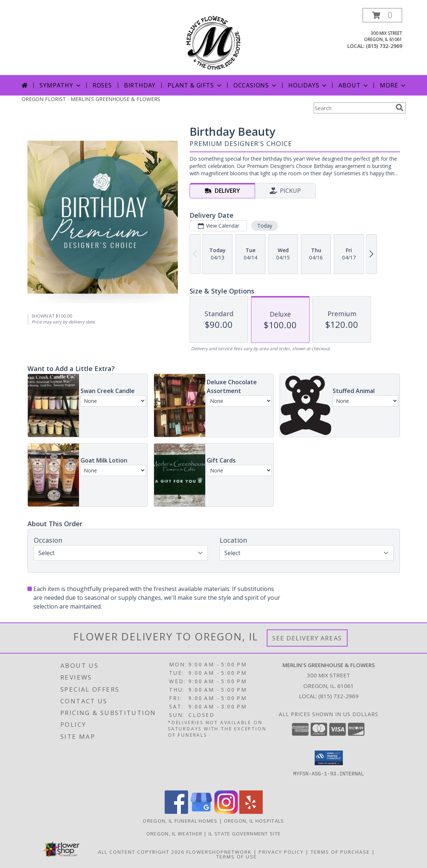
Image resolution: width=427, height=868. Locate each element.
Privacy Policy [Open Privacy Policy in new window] (281, 852)
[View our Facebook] (176, 812)
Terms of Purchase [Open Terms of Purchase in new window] (340, 852)
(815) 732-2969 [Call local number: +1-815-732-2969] (384, 46)
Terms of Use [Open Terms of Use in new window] (237, 857)
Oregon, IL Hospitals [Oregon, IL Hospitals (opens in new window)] (254, 821)
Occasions (256, 85)
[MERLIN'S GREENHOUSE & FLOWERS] (213, 42)
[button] (382, 15)
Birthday (140, 85)
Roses (102, 85)
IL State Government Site (245, 834)
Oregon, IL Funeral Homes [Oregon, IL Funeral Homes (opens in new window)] (180, 821)
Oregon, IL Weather (174, 834)
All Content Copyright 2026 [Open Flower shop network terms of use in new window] (141, 852)
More (393, 85)
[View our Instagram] (226, 812)
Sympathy (61, 85)
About (354, 85)
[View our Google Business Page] (201, 812)
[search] (400, 108)
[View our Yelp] (251, 812)
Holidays (308, 85)
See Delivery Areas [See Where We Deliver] (307, 638)
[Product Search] (353, 108)
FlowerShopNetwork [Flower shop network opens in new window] (219, 852)
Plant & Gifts (195, 85)
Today (264, 226)
